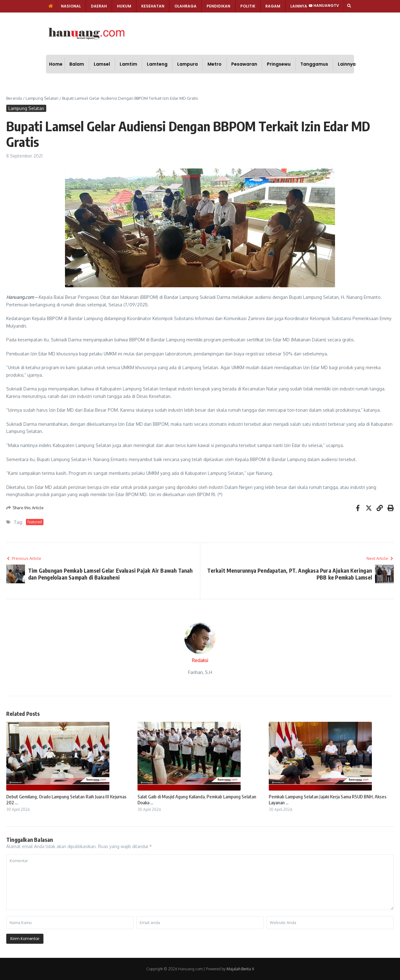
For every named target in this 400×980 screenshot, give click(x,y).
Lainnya (299, 6)
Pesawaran (244, 64)
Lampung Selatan (42, 98)
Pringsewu (279, 64)
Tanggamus (314, 64)
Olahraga (185, 6)
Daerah (99, 6)
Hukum (124, 6)
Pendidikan (218, 6)
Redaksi (200, 660)
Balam (77, 64)
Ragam (273, 6)
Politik (248, 6)
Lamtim (128, 64)
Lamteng (157, 64)
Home (56, 64)
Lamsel (102, 64)
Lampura (187, 64)
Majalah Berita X (240, 969)
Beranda (14, 98)
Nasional (71, 6)
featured (35, 522)
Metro (215, 64)
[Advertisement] (221, 33)
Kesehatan (153, 6)
